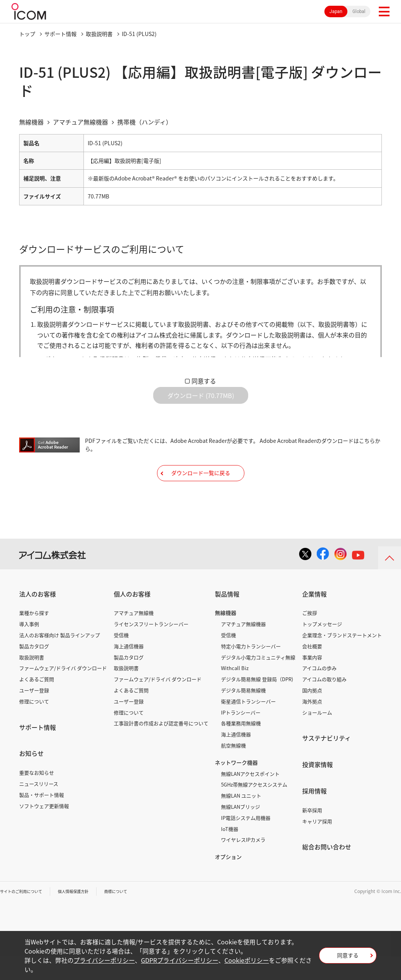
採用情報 (314, 814)
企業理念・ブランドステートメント (342, 659)
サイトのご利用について (25, 915)
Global (359, 11)
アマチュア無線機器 (243, 648)
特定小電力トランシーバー (251, 670)
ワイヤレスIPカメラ (243, 863)
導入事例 (29, 648)
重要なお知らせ (37, 796)
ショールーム (317, 736)
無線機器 (226, 636)
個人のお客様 (132, 618)
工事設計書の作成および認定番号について (161, 747)
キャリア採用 (317, 845)
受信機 (121, 659)
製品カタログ (34, 670)
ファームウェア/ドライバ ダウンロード (63, 692)
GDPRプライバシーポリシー (180, 960)
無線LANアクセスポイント (250, 797)
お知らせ (31, 777)
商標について (133, 915)
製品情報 (227, 618)
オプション (228, 880)
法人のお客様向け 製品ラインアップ (60, 659)
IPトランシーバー (241, 736)
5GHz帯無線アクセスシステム (254, 808)
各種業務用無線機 (241, 747)
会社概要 (312, 670)
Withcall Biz (235, 692)
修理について (34, 725)
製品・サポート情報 (42, 819)
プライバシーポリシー (104, 960)
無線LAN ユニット (241, 819)
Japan (336, 11)
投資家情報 (318, 788)
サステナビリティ (327, 762)
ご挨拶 (310, 637)
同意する (204, 381)
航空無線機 (233, 769)
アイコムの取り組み (324, 703)
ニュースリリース (39, 807)
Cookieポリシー (247, 960)
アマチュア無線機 (134, 637)
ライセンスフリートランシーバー (151, 648)
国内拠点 (312, 714)
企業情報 (314, 618)
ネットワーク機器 (236, 786)
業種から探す (34, 637)
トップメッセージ (322, 648)
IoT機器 (230, 853)
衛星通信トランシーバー (248, 725)
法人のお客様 (38, 618)
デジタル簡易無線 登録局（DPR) (257, 703)
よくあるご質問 (37, 703)
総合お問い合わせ (327, 870)
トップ (27, 34)
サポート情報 (61, 34)
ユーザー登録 (34, 714)
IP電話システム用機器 (246, 842)
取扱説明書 (99, 34)
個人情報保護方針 (85, 915)
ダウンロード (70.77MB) (201, 402)
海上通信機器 (129, 670)
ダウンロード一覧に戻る (201, 490)
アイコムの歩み (319, 692)
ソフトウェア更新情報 (44, 830)
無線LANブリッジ (241, 830)
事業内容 (312, 681)
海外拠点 (312, 725)
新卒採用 (312, 834)
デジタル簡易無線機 (243, 714)
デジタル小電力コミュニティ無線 (258, 681)
